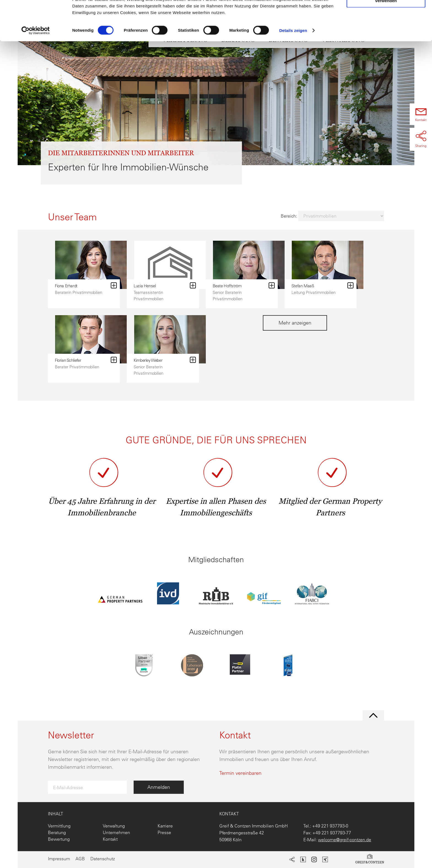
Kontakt (110, 839)
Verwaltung (114, 826)
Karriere (165, 826)
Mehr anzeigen (295, 323)
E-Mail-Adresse (68, 787)
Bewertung (59, 839)
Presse (164, 832)
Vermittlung (59, 826)
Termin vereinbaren (240, 773)
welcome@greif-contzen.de (345, 840)
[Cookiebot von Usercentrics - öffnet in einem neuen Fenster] (36, 65)
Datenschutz (103, 859)
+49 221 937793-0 (330, 826)
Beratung (57, 832)
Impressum (59, 859)
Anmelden (159, 787)
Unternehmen (116, 832)
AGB (80, 859)
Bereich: (289, 216)
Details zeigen (293, 64)
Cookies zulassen (386, 14)
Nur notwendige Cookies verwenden (386, 32)
